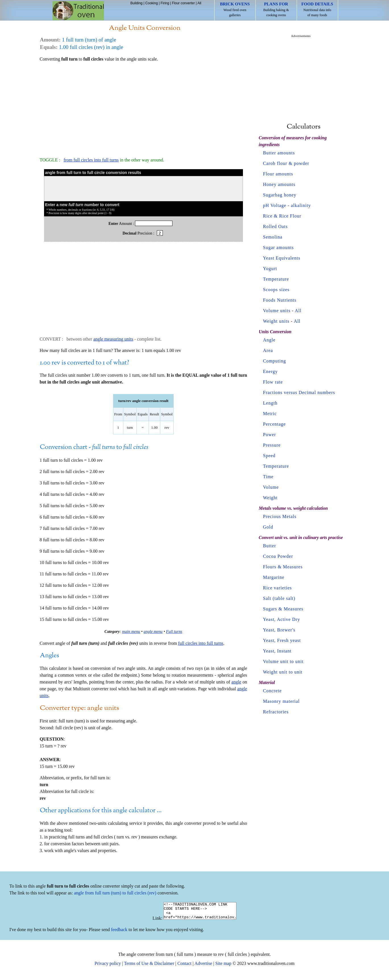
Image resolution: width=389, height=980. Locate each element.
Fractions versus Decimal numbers (299, 392)
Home (78, 11)
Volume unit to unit (283, 661)
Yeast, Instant (277, 651)
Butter (270, 546)
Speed (269, 456)
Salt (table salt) (279, 598)
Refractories (276, 712)
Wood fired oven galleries (235, 9)
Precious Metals (280, 516)
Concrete (272, 691)
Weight (271, 498)
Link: (153, 922)
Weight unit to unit (283, 672)
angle (236, 682)
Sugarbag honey (280, 195)
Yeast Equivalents (282, 258)
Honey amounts (279, 184)
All (199, 3)
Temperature (276, 279)
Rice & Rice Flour (282, 216)
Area (268, 350)
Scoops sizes (276, 290)
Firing (165, 3)
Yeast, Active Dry (282, 619)
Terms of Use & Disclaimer (149, 967)
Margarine (274, 577)
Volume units (277, 311)
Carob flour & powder (286, 163)
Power (270, 435)
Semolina (273, 237)
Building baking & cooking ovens (276, 9)
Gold (268, 527)
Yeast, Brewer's (279, 630)
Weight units (276, 321)
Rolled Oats (275, 226)
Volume (271, 487)
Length (270, 403)
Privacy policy (108, 967)
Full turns (174, 631)
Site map (223, 967)
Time (268, 477)
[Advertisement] (143, 107)
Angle (269, 340)
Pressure (272, 445)
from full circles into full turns (91, 160)
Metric (270, 414)
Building (137, 3)
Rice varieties (278, 588)
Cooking (151, 3)
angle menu (153, 631)
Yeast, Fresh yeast (282, 640)
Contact (184, 967)
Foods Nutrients (280, 300)
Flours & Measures (283, 567)
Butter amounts (279, 153)
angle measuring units (113, 339)
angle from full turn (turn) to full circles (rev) (115, 893)
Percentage (274, 424)
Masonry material (281, 701)
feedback (119, 933)
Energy (271, 371)
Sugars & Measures (283, 609)
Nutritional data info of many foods (317, 9)
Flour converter (183, 3)
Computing (275, 361)
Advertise (203, 967)
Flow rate (273, 382)
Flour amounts (278, 174)
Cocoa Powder (278, 556)
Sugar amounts (279, 247)
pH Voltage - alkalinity (287, 205)
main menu (131, 631)
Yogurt (270, 269)
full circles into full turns (201, 643)
